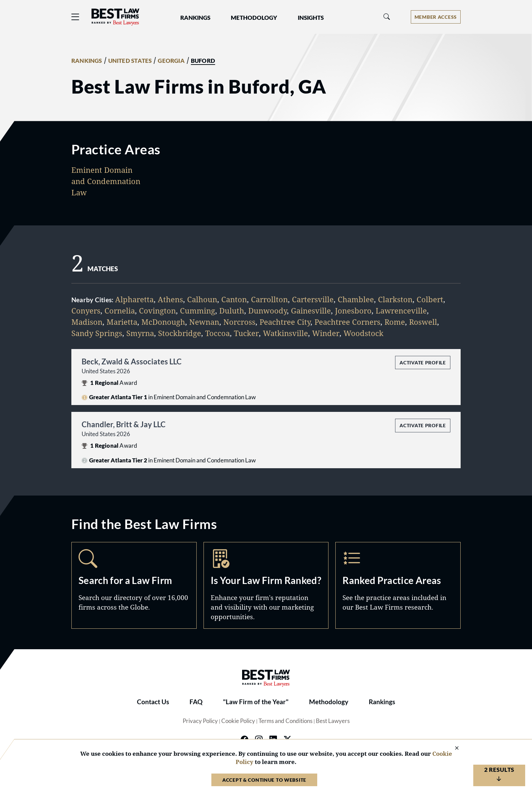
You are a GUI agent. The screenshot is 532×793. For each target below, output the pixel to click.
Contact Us (153, 702)
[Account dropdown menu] (436, 17)
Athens (170, 299)
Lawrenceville (401, 310)
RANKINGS (87, 61)
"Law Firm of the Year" (256, 702)
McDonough (163, 322)
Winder (326, 333)
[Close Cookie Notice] (452, 748)
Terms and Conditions (285, 721)
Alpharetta (134, 299)
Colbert (430, 299)
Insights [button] (311, 18)
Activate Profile (423, 363)
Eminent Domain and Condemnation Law (106, 181)
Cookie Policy (238, 721)
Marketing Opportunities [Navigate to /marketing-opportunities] (266, 585)
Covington (157, 310)
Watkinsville (285, 333)
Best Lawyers (333, 721)
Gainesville (311, 310)
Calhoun (202, 299)
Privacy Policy (200, 721)
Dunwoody (268, 310)
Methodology (329, 702)
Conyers (86, 310)
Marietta (122, 322)
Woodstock (363, 333)
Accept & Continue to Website (264, 780)
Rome (395, 322)
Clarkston (395, 299)
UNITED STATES (130, 61)
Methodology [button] (254, 18)
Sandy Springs (97, 333)
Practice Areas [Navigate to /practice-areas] (398, 585)
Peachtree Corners (347, 322)
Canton (234, 299)
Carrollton (269, 299)
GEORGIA (171, 61)
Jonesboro (353, 310)
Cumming (198, 310)
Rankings (382, 702)
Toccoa (218, 333)
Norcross (239, 322)
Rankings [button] (195, 18)
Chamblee (356, 299)
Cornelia (120, 310)
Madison (87, 322)
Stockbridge (180, 333)
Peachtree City (285, 322)
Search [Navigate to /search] (134, 585)
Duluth (232, 310)
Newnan (204, 322)
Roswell (423, 322)
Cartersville (313, 299)
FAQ (196, 702)
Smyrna (140, 333)
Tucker (246, 333)
